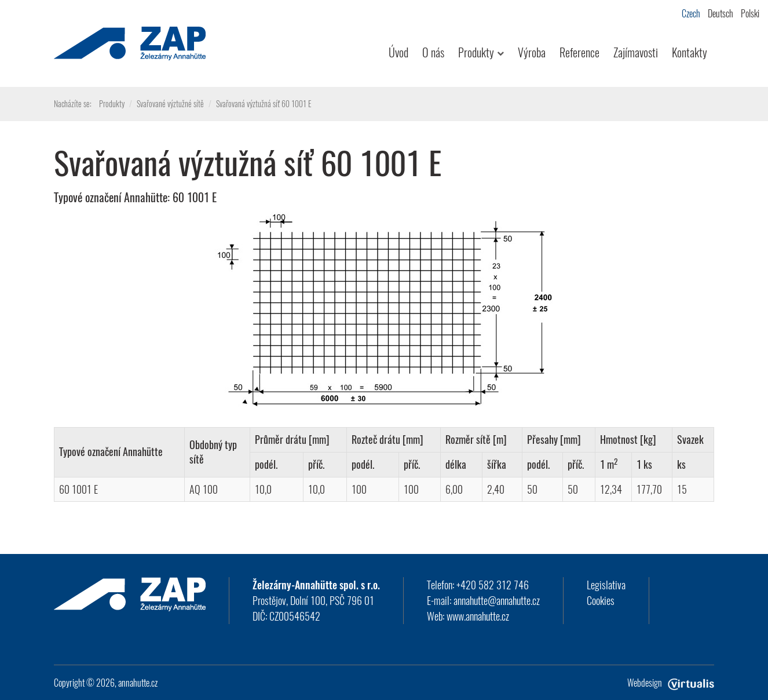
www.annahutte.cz (478, 616)
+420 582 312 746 (493, 585)
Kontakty (690, 52)
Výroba (532, 52)
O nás (433, 52)
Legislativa (606, 585)
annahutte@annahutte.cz (497, 600)
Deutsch (721, 13)
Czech (691, 13)
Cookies (601, 600)
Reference (579, 52)
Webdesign (671, 683)
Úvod (398, 52)
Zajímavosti (636, 52)
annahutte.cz (138, 683)
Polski (750, 13)
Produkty (481, 52)
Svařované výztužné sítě (170, 103)
